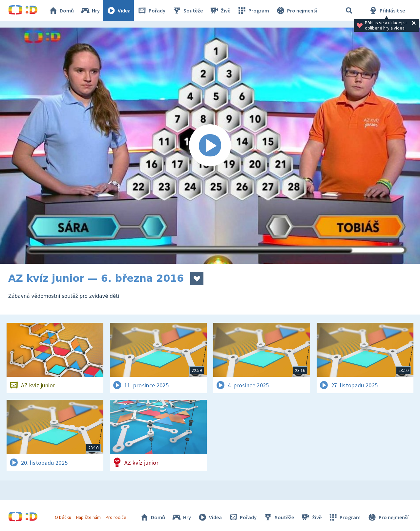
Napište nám (88, 517)
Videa (118, 10)
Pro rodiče (116, 517)
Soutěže (187, 10)
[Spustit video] (210, 146)
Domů (61, 10)
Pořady (151, 10)
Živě (220, 10)
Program (253, 10)
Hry (90, 10)
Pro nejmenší (296, 10)
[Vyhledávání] (349, 10)
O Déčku (63, 517)
